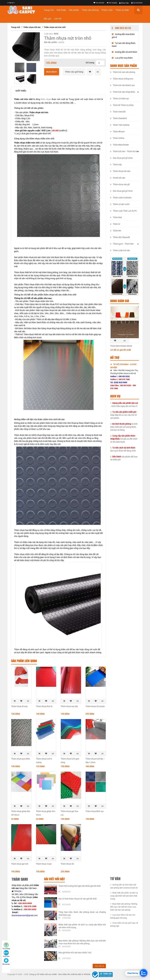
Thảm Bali (116, 217)
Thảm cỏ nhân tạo (120, 98)
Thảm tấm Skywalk (120, 237)
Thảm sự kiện (122, 10)
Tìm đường (6, 946)
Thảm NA (116, 231)
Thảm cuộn (107, 10)
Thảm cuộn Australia (121, 198)
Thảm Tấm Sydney (120, 125)
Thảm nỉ (115, 224)
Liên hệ (58, 19)
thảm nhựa (46, 99)
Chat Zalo (6, 954)
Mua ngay (52, 72)
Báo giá (47, 19)
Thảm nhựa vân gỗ (120, 184)
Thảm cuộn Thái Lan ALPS (123, 211)
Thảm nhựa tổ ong (19, 706)
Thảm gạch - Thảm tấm (122, 244)
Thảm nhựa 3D (67, 864)
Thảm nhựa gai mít (20, 864)
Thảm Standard (118, 118)
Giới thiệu (61, 10)
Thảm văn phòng (90, 10)
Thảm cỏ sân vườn (120, 204)
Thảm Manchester (120, 145)
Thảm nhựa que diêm (21, 759)
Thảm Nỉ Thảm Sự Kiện (122, 105)
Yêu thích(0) (99, 3)
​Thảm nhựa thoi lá (44, 706)
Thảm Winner (117, 131)
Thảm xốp (116, 164)
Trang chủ (49, 10)
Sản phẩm (74, 10)
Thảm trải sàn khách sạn (122, 85)
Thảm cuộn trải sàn (120, 250)
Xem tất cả (99, 966)
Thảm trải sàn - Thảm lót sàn (124, 151)
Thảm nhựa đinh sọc (95, 811)
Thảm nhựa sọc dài (69, 706)
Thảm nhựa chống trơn (122, 79)
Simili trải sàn (118, 178)
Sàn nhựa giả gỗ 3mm (121, 191)
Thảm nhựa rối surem (95, 706)
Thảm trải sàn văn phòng (123, 72)
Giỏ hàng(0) (112, 3)
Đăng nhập (124, 3)
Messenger (6, 961)
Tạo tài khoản (137, 3)
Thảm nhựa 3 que (44, 864)
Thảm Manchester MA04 (121, 346)
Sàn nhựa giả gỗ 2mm (121, 158)
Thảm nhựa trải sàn (32, 27)
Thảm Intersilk (118, 112)
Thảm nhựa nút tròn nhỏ (55, 27)
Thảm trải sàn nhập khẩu (123, 92)
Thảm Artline (117, 138)
